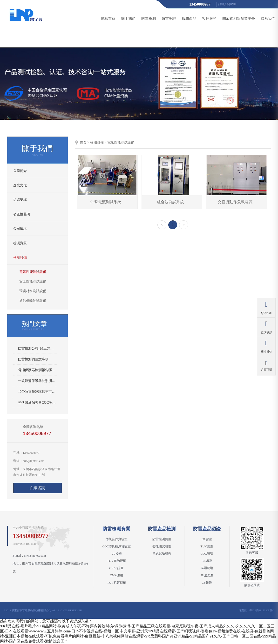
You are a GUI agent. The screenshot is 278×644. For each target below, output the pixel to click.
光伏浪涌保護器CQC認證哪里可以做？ (37, 402)
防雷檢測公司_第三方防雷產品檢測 (37, 348)
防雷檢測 (149, 19)
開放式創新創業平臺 (239, 19)
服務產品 (189, 19)
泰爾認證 (207, 568)
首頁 (83, 142)
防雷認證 (169, 19)
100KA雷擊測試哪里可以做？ (37, 392)
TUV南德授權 (116, 561)
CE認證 (207, 561)
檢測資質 (20, 243)
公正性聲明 (22, 214)
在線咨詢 (37, 488)
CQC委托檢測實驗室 (117, 546)
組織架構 (20, 200)
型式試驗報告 (162, 554)
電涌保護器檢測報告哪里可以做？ (37, 370)
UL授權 (117, 554)
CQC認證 (207, 554)
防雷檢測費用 (162, 539)
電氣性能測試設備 (33, 272)
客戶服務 (209, 19)
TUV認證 (207, 546)
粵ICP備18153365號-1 (262, 610)
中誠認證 (207, 575)
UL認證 (207, 539)
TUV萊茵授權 (116, 583)
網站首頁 (108, 19)
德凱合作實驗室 (117, 539)
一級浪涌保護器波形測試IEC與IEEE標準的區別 (37, 381)
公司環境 (20, 229)
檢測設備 (20, 257)
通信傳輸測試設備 (33, 301)
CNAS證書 (116, 568)
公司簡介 (20, 171)
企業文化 (20, 185)
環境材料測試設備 (33, 291)
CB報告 (207, 583)
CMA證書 (117, 575)
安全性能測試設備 (33, 281)
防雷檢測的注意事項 (33, 359)
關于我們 (128, 19)
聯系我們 (268, 19)
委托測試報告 (162, 546)
